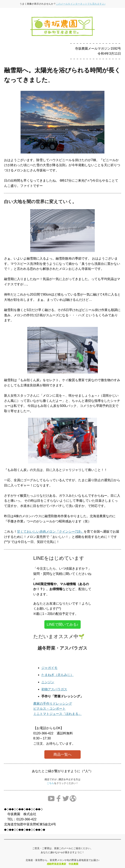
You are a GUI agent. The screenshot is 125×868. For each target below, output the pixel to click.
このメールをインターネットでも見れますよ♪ (81, 4)
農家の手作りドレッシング (53, 704)
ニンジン (48, 682)
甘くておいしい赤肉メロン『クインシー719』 (50, 532)
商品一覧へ (62, 754)
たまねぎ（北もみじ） (57, 675)
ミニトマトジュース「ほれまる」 (57, 714)
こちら (50, 783)
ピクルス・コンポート (49, 709)
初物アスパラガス (54, 689)
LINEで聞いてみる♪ (62, 624)
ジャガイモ (49, 668)
